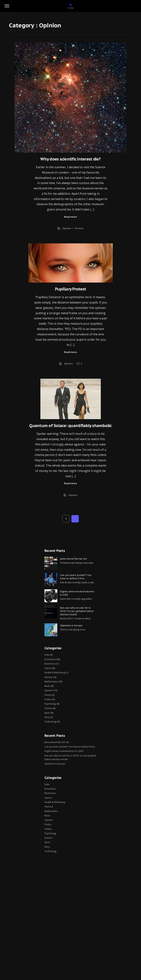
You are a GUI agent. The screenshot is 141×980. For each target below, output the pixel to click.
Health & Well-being (55, 673)
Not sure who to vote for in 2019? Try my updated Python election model (77, 611)
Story (47, 717)
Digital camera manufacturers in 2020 (77, 593)
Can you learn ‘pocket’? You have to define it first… (76, 577)
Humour (49, 677)
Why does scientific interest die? (70, 159)
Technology (50, 722)
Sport (47, 713)
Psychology (50, 704)
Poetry (48, 695)
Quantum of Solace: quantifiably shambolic (70, 426)
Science (79, 228)
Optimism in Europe (71, 625)
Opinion (67, 228)
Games (48, 668)
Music (47, 686)
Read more (70, 217)
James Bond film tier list (73, 559)
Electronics (50, 664)
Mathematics (51, 682)
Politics (48, 699)
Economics (50, 659)
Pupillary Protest (70, 289)
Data (47, 655)
